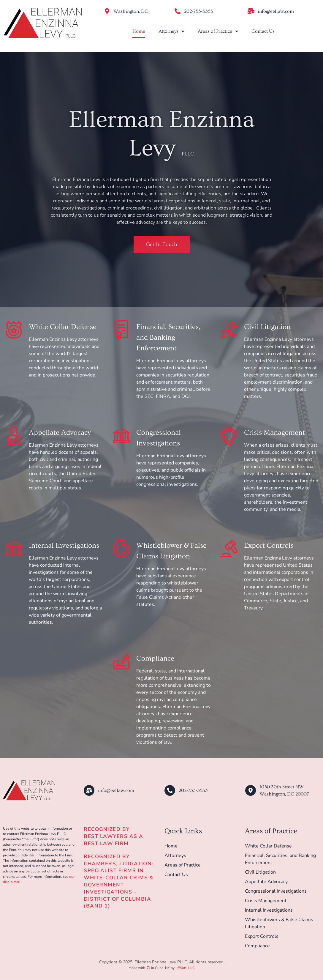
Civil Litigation (267, 327)
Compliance (155, 658)
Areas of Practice (218, 31)
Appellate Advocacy (60, 433)
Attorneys (171, 31)
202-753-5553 (199, 11)
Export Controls (269, 545)
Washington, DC (131, 11)
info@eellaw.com (276, 11)
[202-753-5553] (178, 11)
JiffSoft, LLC (185, 968)
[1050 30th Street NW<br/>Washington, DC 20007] (251, 790)
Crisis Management (274, 433)
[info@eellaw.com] (251, 11)
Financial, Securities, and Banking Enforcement (168, 337)
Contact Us (263, 31)
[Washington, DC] (107, 11)
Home (139, 31)
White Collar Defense (63, 327)
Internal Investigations (64, 545)
